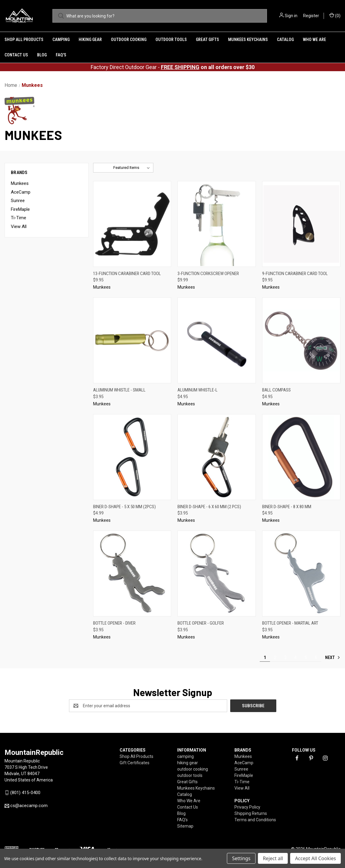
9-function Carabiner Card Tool (295, 274)
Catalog (285, 40)
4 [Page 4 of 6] (296, 657)
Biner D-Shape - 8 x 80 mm (287, 507)
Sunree (18, 201)
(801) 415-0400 (25, 793)
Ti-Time (19, 218)
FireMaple (20, 209)
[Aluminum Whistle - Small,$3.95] (132, 340)
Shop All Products (24, 40)
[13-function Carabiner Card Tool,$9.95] (132, 224)
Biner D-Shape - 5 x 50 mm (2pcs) (124, 507)
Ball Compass (276, 390)
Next (333, 657)
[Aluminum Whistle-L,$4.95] (217, 340)
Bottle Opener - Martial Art (290, 623)
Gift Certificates (135, 763)
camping (61, 40)
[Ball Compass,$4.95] (301, 340)
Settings (241, 858)
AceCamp (21, 192)
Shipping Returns (251, 813)
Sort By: (103, 168)
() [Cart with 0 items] (335, 15)
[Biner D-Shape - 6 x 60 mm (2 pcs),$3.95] (217, 457)
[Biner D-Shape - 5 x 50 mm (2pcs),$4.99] (132, 457)
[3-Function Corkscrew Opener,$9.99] (217, 224)
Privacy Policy (247, 807)
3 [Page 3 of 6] (285, 657)
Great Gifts (207, 40)
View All (19, 227)
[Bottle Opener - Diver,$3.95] (132, 573)
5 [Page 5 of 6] (306, 657)
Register (311, 16)
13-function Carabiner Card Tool (127, 274)
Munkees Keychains (248, 40)
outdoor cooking (129, 40)
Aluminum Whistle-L (198, 390)
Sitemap (185, 826)
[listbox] (133, 168)
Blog (42, 55)
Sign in (291, 16)
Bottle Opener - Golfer (201, 623)
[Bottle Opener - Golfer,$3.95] (217, 573)
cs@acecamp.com (29, 806)
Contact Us (16, 55)
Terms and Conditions (255, 820)
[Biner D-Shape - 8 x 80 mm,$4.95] (301, 457)
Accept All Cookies (315, 858)
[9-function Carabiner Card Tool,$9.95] (301, 224)
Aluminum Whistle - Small (119, 390)
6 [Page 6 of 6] (316, 657)
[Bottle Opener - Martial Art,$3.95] (301, 573)
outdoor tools (171, 40)
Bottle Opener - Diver (114, 623)
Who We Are (314, 40)
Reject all (273, 858)
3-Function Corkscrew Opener (208, 274)
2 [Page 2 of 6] (275, 657)
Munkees (20, 183)
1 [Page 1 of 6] (265, 657)
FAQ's (61, 55)
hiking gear (90, 40)
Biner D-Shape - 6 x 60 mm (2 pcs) (209, 507)
